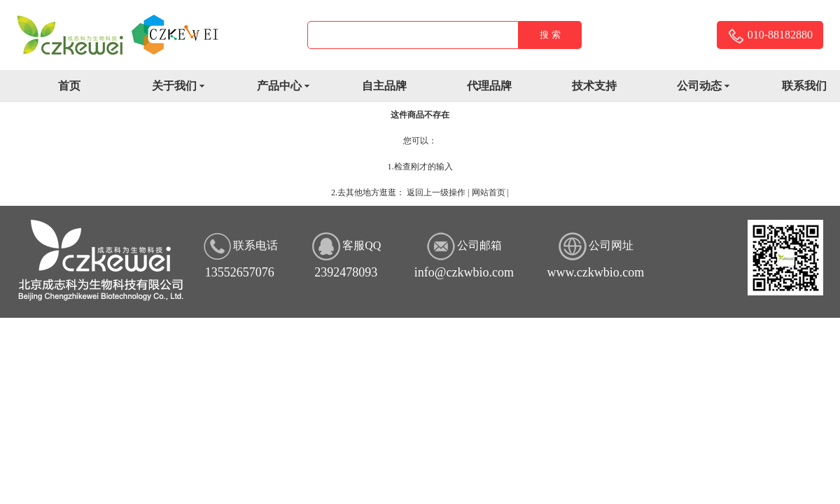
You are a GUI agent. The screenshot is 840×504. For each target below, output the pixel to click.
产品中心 (288, 87)
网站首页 (489, 192)
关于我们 (183, 87)
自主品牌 (384, 86)
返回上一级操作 (436, 192)
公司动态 (708, 87)
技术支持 (594, 86)
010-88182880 (770, 36)
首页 (69, 86)
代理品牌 (489, 86)
